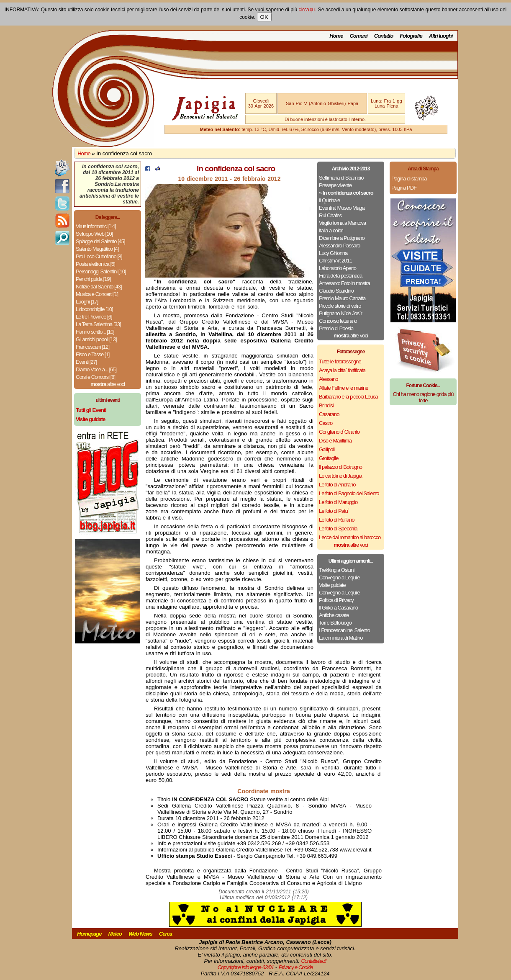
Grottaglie (329, 458)
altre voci (108, 384)
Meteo (115, 934)
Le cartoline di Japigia (340, 476)
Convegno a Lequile (339, 577)
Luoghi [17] (87, 302)
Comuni (358, 36)
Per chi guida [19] (93, 279)
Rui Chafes (330, 215)
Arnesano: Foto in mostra (344, 283)
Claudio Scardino (336, 291)
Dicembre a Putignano (342, 238)
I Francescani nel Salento (344, 630)
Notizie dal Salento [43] (99, 287)
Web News (140, 934)
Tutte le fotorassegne (340, 361)
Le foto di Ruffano (336, 520)
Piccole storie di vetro (340, 306)
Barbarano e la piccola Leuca (348, 397)
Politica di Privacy (336, 600)
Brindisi (326, 405)
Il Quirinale (329, 200)
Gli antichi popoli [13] (96, 339)
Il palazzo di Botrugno (340, 467)
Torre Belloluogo (335, 623)
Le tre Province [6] (94, 317)
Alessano (328, 379)
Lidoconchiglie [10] (94, 309)
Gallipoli (327, 449)
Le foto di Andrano (337, 485)
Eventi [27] (86, 362)
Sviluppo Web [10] (94, 234)
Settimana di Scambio (341, 178)
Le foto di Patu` (334, 511)
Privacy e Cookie (296, 967)
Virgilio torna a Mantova (342, 223)
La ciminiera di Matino (341, 638)
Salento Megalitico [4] (97, 249)
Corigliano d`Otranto (339, 432)
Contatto (384, 36)
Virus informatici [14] (96, 226)
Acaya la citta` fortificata (342, 370)
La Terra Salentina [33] (98, 324)
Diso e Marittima (335, 441)
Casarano (329, 414)
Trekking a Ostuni (336, 570)
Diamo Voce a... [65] (96, 369)
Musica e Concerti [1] (97, 294)
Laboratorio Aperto (338, 268)
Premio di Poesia (336, 328)
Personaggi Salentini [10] (101, 271)
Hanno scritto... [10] (95, 332)
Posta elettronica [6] (95, 264)
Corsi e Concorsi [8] (95, 377)
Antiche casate (334, 615)
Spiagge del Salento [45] (100, 241)
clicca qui (307, 10)
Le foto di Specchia (338, 529)
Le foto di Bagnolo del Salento (349, 493)
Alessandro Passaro (339, 246)
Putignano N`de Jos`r (340, 313)
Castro (326, 423)
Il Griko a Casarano (338, 608)
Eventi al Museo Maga (342, 208)
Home (336, 36)
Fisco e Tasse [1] (92, 354)
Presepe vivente (335, 185)
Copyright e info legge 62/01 (246, 967)
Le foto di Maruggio (338, 502)
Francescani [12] (92, 347)
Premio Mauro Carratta (342, 298)
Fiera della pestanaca (340, 276)
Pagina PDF (404, 188)
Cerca (166, 934)
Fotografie (411, 36)
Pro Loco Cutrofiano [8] (99, 256)
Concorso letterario (338, 321)
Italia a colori (331, 230)
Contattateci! (313, 961)
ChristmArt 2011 (335, 261)
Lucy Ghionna (333, 253)
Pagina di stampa (409, 179)
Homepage (89, 934)
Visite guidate (332, 585)
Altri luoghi (441, 36)
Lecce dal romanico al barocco (350, 537)
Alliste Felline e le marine (344, 388)
